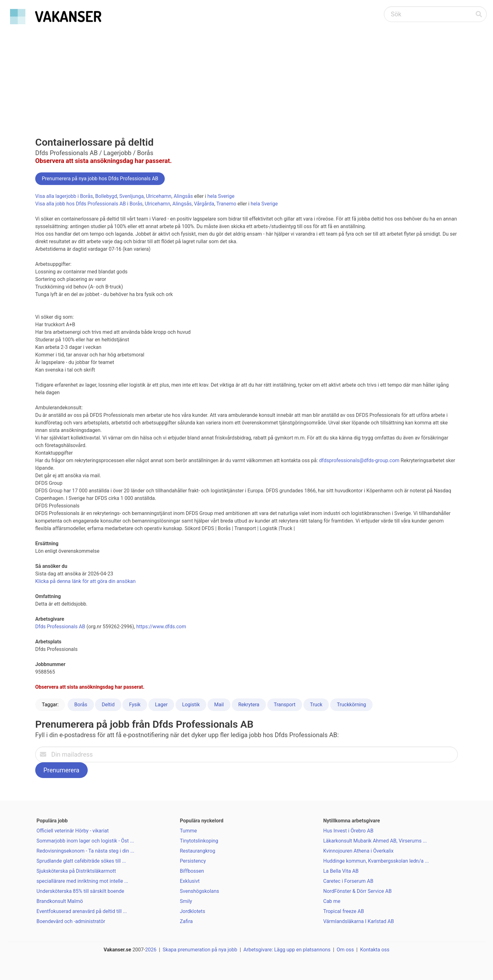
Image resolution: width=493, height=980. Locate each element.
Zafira (186, 921)
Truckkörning (351, 705)
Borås (81, 705)
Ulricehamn (159, 196)
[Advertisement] (246, 74)
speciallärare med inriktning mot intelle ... (82, 881)
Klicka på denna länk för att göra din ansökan (85, 581)
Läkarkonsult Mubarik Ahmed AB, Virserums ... (375, 841)
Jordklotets (193, 911)
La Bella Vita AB (341, 871)
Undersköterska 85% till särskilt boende (80, 891)
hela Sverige (221, 196)
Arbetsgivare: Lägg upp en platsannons (287, 950)
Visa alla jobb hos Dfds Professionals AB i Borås (89, 204)
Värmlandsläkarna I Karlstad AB (359, 921)
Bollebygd (106, 196)
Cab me (332, 901)
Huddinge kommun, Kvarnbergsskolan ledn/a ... (376, 861)
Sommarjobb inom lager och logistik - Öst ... (85, 841)
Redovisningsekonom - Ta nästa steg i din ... (85, 851)
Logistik (191, 705)
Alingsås (183, 196)
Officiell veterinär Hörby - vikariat (73, 831)
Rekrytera (249, 705)
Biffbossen (192, 871)
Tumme (188, 831)
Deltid (108, 705)
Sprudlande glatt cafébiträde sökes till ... (81, 861)
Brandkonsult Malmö (60, 901)
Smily (186, 901)
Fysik (135, 705)
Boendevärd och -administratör (71, 921)
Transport (285, 705)
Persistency (193, 861)
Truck (316, 705)
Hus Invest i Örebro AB (348, 831)
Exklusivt (190, 881)
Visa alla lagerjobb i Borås (64, 196)
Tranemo (226, 204)
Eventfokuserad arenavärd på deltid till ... (82, 911)
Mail (219, 705)
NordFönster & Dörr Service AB (357, 891)
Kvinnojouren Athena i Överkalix (358, 851)
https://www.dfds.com (161, 627)
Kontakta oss (375, 950)
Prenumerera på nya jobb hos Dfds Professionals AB (100, 179)
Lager (161, 705)
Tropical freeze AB (344, 911)
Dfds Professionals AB (60, 627)
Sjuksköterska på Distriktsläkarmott (76, 871)
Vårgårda (204, 204)
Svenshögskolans (199, 891)
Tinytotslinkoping (199, 841)
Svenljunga (132, 196)
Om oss (345, 950)
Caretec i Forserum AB (348, 881)
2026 (151, 950)
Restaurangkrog (197, 851)
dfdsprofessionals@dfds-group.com (359, 460)
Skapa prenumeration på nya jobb (200, 950)
